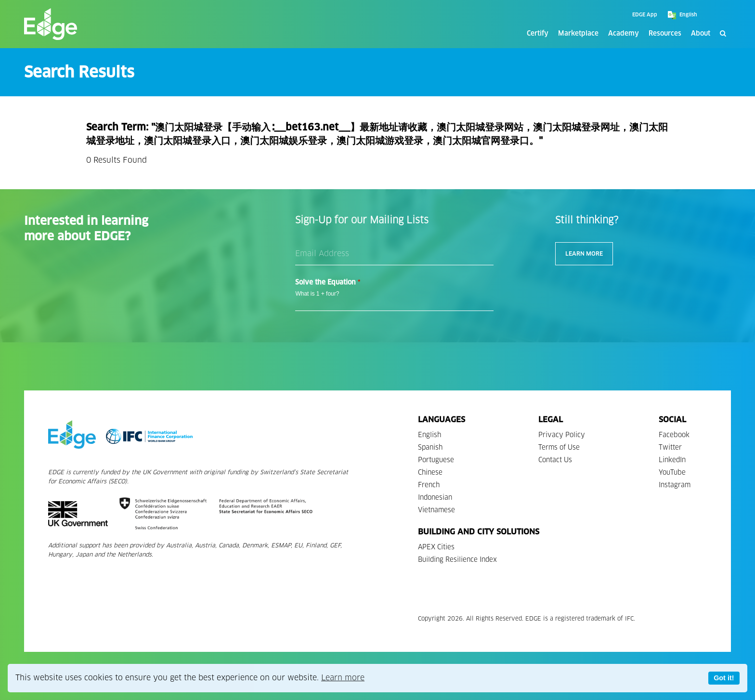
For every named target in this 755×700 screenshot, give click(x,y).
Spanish (430, 447)
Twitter (670, 447)
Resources (665, 34)
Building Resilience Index (457, 560)
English (430, 435)
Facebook (674, 435)
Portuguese (436, 460)
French (429, 485)
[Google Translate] (705, 15)
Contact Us (555, 460)
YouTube (672, 473)
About (701, 34)
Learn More (584, 253)
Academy (624, 34)
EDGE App (645, 15)
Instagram (675, 485)
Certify (538, 34)
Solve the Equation (327, 283)
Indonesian (435, 498)
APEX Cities (436, 547)
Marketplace (578, 34)
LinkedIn (672, 460)
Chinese (430, 473)
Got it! (724, 678)
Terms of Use (559, 447)
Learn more (343, 678)
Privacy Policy (562, 435)
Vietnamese (436, 510)
